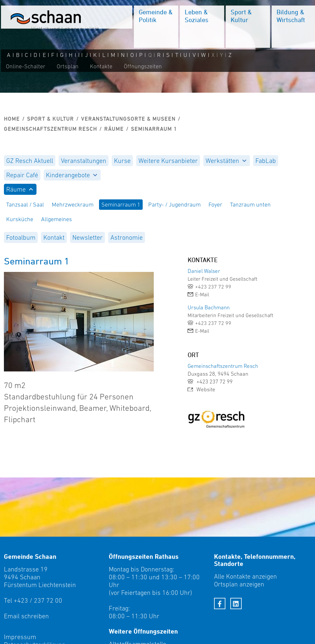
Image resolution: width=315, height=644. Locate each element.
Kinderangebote (72, 175)
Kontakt (54, 237)
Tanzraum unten (250, 205)
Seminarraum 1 (121, 205)
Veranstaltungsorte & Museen (128, 119)
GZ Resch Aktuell (30, 161)
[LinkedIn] (236, 604)
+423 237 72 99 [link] (210, 382)
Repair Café (22, 175)
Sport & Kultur (50, 119)
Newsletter (87, 237)
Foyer (215, 205)
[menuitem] (155, 28)
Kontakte (100, 67)
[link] (236, 287)
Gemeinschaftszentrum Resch (50, 129)
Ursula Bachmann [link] (209, 307)
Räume (114, 129)
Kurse (122, 161)
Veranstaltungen (84, 161)
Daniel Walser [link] (204, 271)
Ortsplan (67, 67)
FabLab (266, 161)
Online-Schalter (25, 67)
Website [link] (201, 389)
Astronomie (127, 237)
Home (12, 119)
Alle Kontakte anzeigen (245, 576)
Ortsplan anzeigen (239, 584)
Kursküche (20, 219)
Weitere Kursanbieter (168, 161)
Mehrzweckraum (73, 205)
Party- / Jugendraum (174, 205)
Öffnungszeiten (142, 67)
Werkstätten (226, 161)
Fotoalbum (21, 237)
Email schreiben (26, 616)
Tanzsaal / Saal (25, 205)
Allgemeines (57, 219)
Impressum (20, 637)
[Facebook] (220, 604)
